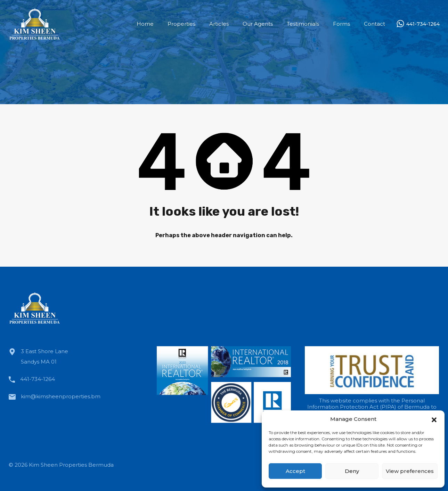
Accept (295, 471)
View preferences (410, 471)
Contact (374, 24)
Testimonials (303, 24)
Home (145, 24)
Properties (181, 24)
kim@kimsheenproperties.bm (61, 396)
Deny (352, 471)
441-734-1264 (423, 24)
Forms (341, 24)
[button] (434, 419)
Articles (219, 24)
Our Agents (258, 24)
